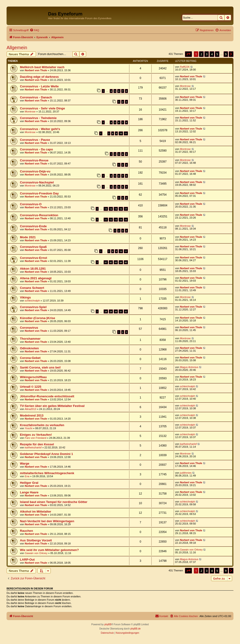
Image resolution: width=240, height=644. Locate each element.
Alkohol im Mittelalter (36, 512)
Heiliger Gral (29, 483)
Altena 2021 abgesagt (36, 278)
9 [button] (226, 54)
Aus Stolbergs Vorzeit (36, 540)
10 (121, 133)
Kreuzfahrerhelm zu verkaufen (42, 425)
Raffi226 (185, 67)
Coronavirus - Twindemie (38, 118)
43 (116, 262)
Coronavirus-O (31, 204)
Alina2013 (31, 409)
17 (126, 209)
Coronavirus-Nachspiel (37, 182)
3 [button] (207, 54)
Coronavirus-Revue (34, 160)
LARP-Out (27, 560)
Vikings (25, 297)
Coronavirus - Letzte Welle (39, 86)
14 (111, 209)
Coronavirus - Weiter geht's (40, 129)
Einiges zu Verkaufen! (36, 435)
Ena (27, 476)
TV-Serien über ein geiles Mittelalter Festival (52, 406)
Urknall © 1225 (31, 387)
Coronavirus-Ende (33, 226)
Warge (25, 463)
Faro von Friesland (36, 438)
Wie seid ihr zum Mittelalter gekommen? (49, 550)
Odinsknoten (29, 348)
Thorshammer (30, 339)
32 (126, 311)
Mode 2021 (28, 237)
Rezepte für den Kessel (37, 444)
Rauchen (26, 531)
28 (106, 311)
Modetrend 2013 (32, 415)
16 (121, 209)
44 (121, 262)
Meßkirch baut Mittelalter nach (42, 67)
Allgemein (17, 48)
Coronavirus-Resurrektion (39, 215)
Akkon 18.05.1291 (33, 269)
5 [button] (217, 54)
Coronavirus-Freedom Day (39, 193)
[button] (188, 54)
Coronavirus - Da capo (36, 149)
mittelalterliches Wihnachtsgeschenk (47, 473)
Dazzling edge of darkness (39, 77)
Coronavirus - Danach (36, 97)
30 (116, 311)
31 (121, 311)
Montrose (185, 86)
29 (111, 311)
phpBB (108, 624)
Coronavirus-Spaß (33, 247)
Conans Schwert (32, 288)
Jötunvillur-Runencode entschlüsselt (47, 396)
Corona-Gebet (30, 358)
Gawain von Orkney (36, 553)
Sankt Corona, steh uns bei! (40, 367)
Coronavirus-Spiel (33, 307)
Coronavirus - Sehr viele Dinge (42, 108)
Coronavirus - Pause (35, 140)
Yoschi (29, 428)
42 (111, 262)
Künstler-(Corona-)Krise (37, 318)
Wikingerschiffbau (33, 377)
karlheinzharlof (33, 447)
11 (126, 133)
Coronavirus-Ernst (34, 258)
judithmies (186, 473)
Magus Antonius (189, 367)
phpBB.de (135, 629)
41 (106, 262)
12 (111, 220)
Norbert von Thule (36, 70)
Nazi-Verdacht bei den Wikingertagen (47, 521)
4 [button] (212, 54)
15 (116, 209)
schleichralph (32, 301)
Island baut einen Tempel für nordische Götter (54, 502)
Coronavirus (29, 328)
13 (106, 209)
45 (126, 262)
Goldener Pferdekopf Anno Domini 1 (47, 454)
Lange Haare (29, 492)
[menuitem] (34, 30)
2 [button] (201, 54)
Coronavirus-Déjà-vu (35, 171)
